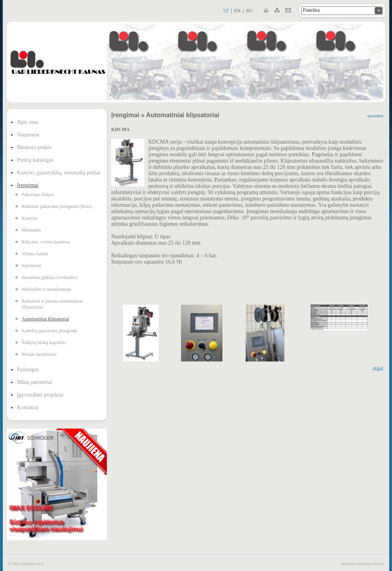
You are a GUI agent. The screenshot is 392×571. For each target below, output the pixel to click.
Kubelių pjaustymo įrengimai (49, 331)
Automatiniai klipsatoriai (45, 319)
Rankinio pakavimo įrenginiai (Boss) (57, 206)
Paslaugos (28, 370)
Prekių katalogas (35, 160)
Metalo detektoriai (39, 354)
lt (226, 11)
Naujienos (28, 135)
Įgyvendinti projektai (40, 395)
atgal (378, 368)
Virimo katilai (35, 254)
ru (249, 11)
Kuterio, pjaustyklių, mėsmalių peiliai (59, 173)
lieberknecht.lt (32, 564)
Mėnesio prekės (34, 147)
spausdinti (375, 116)
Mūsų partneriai (35, 382)
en (237, 11)
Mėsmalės (31, 230)
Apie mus (28, 122)
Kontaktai (28, 407)
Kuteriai (29, 218)
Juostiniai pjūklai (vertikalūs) (49, 277)
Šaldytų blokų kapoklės (44, 343)
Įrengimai (28, 185)
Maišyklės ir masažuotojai (47, 289)
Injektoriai (32, 266)
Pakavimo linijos (38, 195)
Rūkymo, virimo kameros (46, 242)
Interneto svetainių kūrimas (363, 564)
